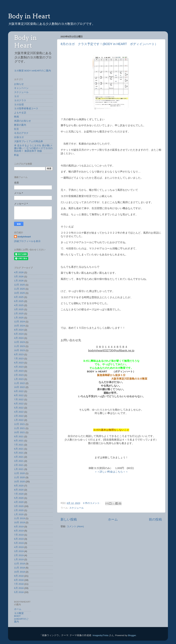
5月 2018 (19, 592)
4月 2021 (19, 457)
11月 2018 (20, 568)
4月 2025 (19, 305)
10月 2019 (20, 522)
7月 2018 (19, 584)
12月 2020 (20, 473)
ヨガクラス (20, 100)
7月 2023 (19, 359)
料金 (16, 155)
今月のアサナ (21, 133)
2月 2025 (19, 314)
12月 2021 (20, 424)
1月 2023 (19, 379)
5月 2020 (19, 498)
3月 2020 (19, 506)
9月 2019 (19, 527)
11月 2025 (20, 289)
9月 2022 (19, 391)
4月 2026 (19, 272)
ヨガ (16, 96)
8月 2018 (19, 580)
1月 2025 (19, 318)
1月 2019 (19, 559)
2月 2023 (19, 375)
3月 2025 (19, 309)
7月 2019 (19, 535)
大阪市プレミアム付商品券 (29, 141)
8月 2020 (19, 490)
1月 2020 (19, 514)
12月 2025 (20, 285)
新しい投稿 (69, 519)
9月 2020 (19, 486)
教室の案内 (20, 125)
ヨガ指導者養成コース (26, 109)
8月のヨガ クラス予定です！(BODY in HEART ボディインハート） (109, 44)
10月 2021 (20, 432)
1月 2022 (19, 420)
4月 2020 (19, 502)
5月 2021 (19, 453)
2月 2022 (19, 416)
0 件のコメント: (92, 503)
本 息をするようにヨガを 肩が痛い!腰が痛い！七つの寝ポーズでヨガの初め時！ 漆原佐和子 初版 (33, 148)
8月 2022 (19, 395)
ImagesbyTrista (101, 635)
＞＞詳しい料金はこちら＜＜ (111, 472)
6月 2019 (19, 539)
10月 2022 (20, 387)
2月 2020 (19, 510)
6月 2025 (19, 301)
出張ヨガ (19, 137)
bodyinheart (24, 237)
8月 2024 (19, 330)
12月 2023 (20, 342)
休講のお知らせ (23, 121)
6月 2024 (19, 334)
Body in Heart (29, 16)
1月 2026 (19, 281)
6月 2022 (19, 404)
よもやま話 (20, 113)
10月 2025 (20, 293)
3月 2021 (19, 461)
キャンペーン (21, 88)
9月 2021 (19, 436)
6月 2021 (19, 449)
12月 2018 (20, 564)
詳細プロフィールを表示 (27, 241)
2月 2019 (19, 555)
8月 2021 (19, 441)
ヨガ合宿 (19, 105)
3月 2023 (19, 371)
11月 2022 (20, 383)
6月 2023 (19, 363)
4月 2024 (19, 338)
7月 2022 (19, 400)
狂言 (16, 129)
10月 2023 (20, 350)
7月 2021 (19, 445)
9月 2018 (19, 576)
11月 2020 (20, 477)
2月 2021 (19, 465)
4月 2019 (19, 547)
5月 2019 (19, 543)
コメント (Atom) (75, 526)
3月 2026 (19, 277)
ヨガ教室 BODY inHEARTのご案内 (32, 71)
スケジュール (76, 508)
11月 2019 (20, 518)
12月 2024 (20, 322)
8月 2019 (19, 531)
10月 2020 (20, 482)
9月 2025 (19, 297)
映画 (16, 117)
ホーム (113, 519)
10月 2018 (20, 572)
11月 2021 (20, 428)
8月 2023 (19, 354)
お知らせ (19, 84)
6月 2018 (19, 588)
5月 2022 (19, 408)
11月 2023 (20, 346)
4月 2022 (19, 412)
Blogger (132, 635)
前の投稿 (155, 519)
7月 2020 (19, 494)
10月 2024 (20, 326)
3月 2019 (19, 551)
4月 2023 (19, 367)
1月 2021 (19, 469)
